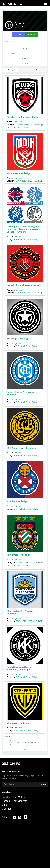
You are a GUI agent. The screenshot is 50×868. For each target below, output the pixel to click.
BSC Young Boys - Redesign (21, 448)
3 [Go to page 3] (25, 742)
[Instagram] (26, 817)
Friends (25, 49)
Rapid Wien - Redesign (18, 555)
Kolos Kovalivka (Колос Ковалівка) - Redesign (19, 668)
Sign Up (43, 784)
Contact (6, 809)
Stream (25, 70)
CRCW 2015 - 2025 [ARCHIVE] (29, 181)
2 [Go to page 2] (22, 742)
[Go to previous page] (12, 743)
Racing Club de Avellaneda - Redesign (21, 393)
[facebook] (20, 817)
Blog (4, 805)
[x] (14, 817)
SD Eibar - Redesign (17, 501)
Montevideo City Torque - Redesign (21, 612)
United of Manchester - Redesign (24, 285)
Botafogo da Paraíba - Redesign (24, 117)
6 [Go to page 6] (35, 742)
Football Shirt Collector (15, 801)
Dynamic (18, 122)
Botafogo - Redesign (18, 339)
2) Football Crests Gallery (27, 239)
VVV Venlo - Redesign (18, 723)
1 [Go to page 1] (19, 742)
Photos (14, 54)
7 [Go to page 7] (39, 742)
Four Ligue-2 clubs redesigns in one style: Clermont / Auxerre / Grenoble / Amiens (23, 229)
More (25, 59)
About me (39, 70)
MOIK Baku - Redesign (19, 173)
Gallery (11, 70)
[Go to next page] (25, 747)
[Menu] (45, 4)
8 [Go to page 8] (42, 742)
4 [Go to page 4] (29, 742)
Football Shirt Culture (14, 797)
